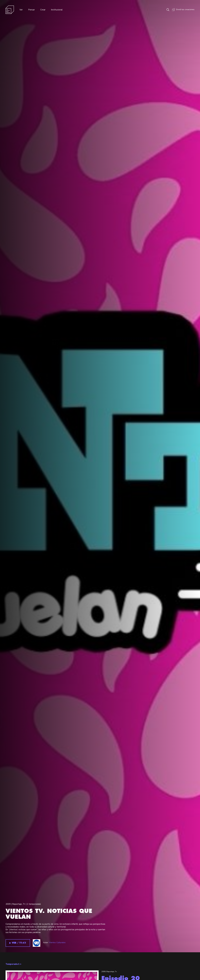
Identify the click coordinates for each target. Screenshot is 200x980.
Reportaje (17, 904)
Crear (43, 10)
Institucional (57, 10)
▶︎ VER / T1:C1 (18, 943)
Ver (21, 10)
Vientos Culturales (57, 943)
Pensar (31, 10)
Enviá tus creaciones (183, 10)
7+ (24, 904)
